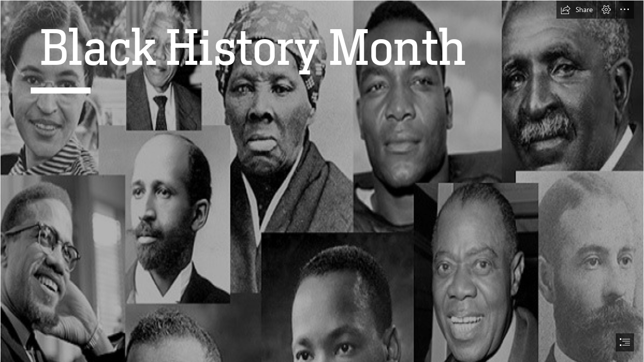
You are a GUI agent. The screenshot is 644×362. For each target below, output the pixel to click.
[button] (577, 10)
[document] (322, 181)
